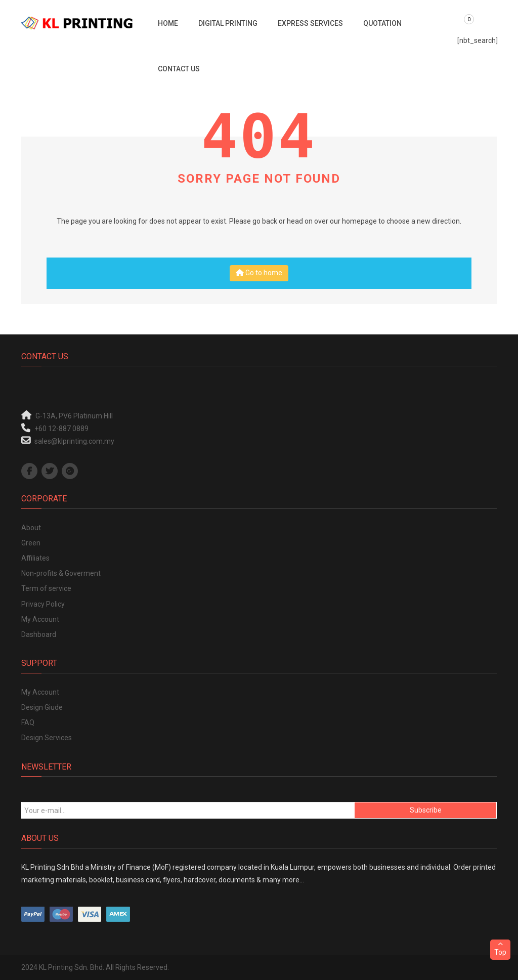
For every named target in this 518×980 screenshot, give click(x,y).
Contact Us (179, 69)
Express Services (310, 23)
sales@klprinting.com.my (74, 441)
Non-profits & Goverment (61, 573)
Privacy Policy (43, 604)
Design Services (47, 738)
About (31, 528)
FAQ (28, 722)
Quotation (382, 23)
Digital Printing (228, 23)
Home (168, 23)
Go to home (259, 273)
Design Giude (42, 707)
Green (31, 543)
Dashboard (39, 634)
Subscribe (426, 810)
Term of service (46, 588)
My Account (40, 619)
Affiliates (35, 558)
